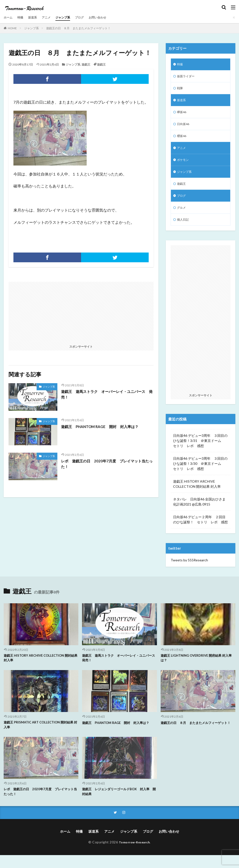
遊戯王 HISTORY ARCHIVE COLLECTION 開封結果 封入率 (197, 494)
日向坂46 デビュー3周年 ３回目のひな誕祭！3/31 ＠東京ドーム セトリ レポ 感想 (200, 451)
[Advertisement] (45, 312)
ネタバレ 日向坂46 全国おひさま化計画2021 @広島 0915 (199, 512)
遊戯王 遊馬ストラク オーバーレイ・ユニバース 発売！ (107, 395)
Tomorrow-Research (134, 855)
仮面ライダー (187, 77)
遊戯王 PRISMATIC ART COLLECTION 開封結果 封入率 (41, 736)
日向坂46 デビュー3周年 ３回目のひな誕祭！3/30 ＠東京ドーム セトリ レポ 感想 (200, 474)
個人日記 (184, 229)
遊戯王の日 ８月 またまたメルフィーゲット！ (78, 28)
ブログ (88, 17)
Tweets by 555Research (189, 570)
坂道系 (36, 17)
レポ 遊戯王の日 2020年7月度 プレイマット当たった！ (106, 464)
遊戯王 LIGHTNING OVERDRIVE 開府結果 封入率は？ (197, 669)
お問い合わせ (108, 17)
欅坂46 (182, 115)
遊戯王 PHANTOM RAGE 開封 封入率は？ (102, 426)
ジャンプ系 (69, 17)
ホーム (9, 17)
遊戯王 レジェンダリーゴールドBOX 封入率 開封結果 (119, 804)
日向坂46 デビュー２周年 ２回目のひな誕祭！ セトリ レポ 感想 (200, 530)
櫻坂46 (182, 141)
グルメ (182, 217)
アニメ (51, 17)
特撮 (22, 17)
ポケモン (184, 166)
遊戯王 (86, 64)
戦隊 (180, 90)
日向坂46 (184, 128)
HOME (12, 28)
